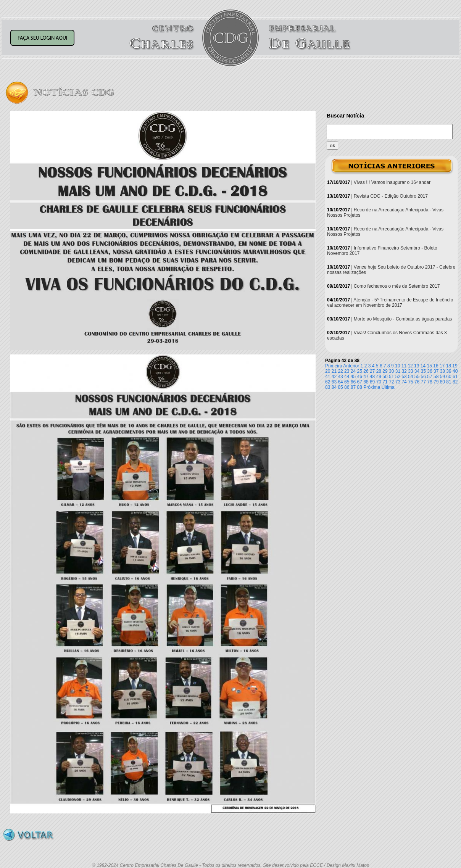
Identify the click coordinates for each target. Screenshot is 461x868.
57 (430, 377)
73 (398, 382)
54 (410, 377)
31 (398, 371)
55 (417, 377)
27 (372, 371)
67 (360, 382)
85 (340, 387)
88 (360, 387)
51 (391, 377)
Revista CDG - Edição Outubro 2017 (391, 196)
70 (379, 382)
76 (417, 382)
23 (347, 371)
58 (436, 377)
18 (449, 366)
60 (449, 377)
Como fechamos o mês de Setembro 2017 (397, 286)
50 (385, 377)
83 (328, 387)
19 (455, 366)
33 (410, 371)
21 (334, 371)
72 (391, 382)
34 (417, 371)
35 (423, 371)
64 (340, 382)
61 (455, 377)
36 (430, 371)
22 (340, 371)
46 (360, 377)
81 (449, 382)
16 (436, 366)
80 (442, 382)
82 (455, 382)
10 (397, 366)
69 (372, 382)
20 (328, 371)
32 (404, 371)
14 (423, 366)
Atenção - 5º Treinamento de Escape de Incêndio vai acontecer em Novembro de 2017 (390, 303)
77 (423, 382)
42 (334, 377)
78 (430, 382)
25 (360, 371)
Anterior (351, 366)
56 (423, 377)
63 (334, 382)
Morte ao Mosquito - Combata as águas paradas (403, 319)
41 (328, 377)
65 (347, 382)
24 (353, 371)
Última (388, 387)
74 (404, 382)
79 (436, 382)
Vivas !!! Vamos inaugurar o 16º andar (392, 182)
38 (442, 371)
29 (385, 371)
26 (366, 371)
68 (366, 382)
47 (366, 377)
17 (442, 366)
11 (404, 366)
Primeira (334, 366)
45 (353, 377)
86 (347, 387)
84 (334, 387)
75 (410, 382)
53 (404, 377)
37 (436, 371)
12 (410, 366)
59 (442, 377)
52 (398, 377)
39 (449, 371)
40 (455, 371)
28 (379, 371)
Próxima (372, 387)
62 (328, 382)
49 (379, 377)
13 (417, 366)
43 (340, 377)
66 (353, 382)
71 (385, 382)
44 (347, 377)
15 (430, 366)
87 (353, 387)
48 (372, 377)
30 (391, 371)
